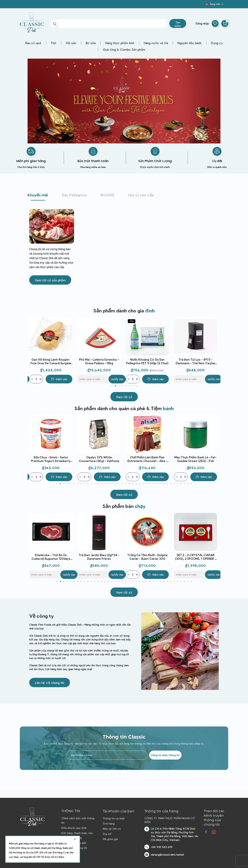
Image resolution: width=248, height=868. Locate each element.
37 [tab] (181, 484)
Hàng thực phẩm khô (120, 43)
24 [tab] (136, 484)
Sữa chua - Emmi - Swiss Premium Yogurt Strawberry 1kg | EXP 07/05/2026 (51, 459)
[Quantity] (36, 379)
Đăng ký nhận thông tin (165, 755)
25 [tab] (139, 484)
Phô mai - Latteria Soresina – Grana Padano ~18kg (99, 361)
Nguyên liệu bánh (189, 43)
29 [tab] (153, 484)
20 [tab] (122, 484)
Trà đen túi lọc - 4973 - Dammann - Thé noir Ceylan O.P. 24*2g (195, 361)
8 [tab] (136, 386)
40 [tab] (191, 484)
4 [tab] (122, 386)
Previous (33, 350)
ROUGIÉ (107, 195)
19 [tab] (119, 484)
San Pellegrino (74, 195)
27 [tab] (146, 484)
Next (215, 350)
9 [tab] (84, 484)
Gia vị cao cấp (141, 195)
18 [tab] (115, 484)
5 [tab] (126, 386)
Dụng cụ (217, 43)
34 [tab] (170, 484)
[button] (50, 280)
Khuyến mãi (38, 195)
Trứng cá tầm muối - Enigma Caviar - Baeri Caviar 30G (193, 557)
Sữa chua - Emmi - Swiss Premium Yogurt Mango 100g (48, 557)
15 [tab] (105, 484)
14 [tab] (102, 484)
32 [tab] (164, 484)
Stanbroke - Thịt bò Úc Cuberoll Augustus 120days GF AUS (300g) (97, 557)
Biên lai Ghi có (112, 829)
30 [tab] (157, 484)
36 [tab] (177, 484)
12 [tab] (95, 484)
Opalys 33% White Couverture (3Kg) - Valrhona (99, 459)
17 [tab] (112, 484)
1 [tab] (112, 386)
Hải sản (71, 43)
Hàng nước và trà (156, 43)
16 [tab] (108, 484)
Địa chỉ (107, 834)
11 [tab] (91, 484)
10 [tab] (88, 484)
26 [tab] (143, 484)
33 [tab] (167, 484)
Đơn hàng (109, 823)
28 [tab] (150, 484)
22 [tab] (129, 484)
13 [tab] (98, 484)
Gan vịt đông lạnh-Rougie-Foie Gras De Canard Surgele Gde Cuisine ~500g (51, 361)
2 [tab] (115, 386)
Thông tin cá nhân (114, 818)
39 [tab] (188, 484)
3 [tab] (119, 386)
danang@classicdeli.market (167, 854)
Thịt (54, 43)
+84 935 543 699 (162, 847)
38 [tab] (184, 484)
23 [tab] (133, 484)
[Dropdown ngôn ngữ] (215, 4)
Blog (204, 5)
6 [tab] (129, 386)
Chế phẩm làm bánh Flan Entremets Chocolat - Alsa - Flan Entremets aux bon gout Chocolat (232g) (147, 459)
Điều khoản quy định (74, 828)
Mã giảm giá (110, 839)
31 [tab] (160, 484)
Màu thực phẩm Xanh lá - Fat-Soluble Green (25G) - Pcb (195, 459)
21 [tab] (126, 484)
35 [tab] (174, 484)
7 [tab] (133, 386)
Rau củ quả (33, 43)
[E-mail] (93, 379)
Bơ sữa (91, 43)
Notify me (117, 379)
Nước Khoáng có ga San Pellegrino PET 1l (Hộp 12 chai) (147, 361)
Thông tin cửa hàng (161, 811)
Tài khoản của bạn (119, 811)
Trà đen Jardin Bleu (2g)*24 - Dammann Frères (145, 557)
